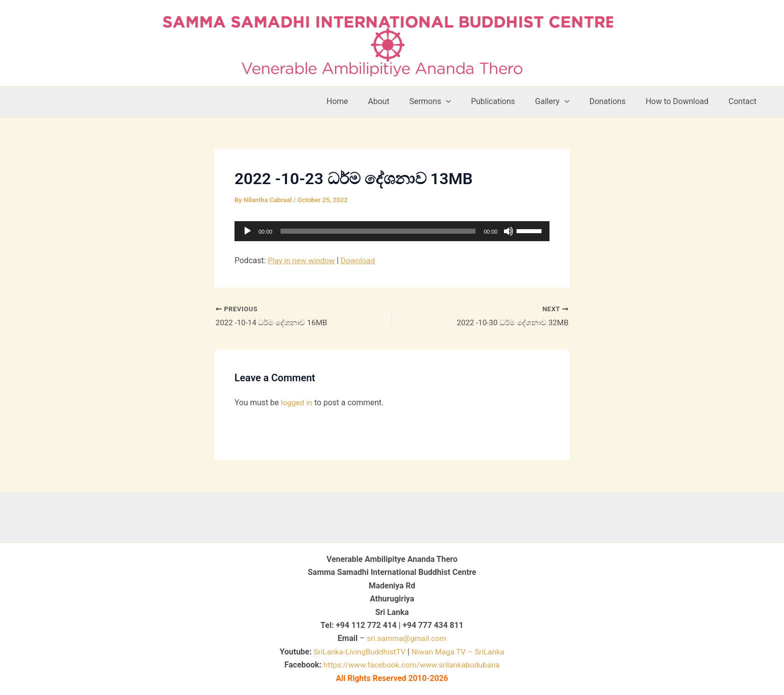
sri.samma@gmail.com (407, 638)
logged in (297, 404)
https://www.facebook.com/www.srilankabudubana (411, 665)
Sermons (452, 102)
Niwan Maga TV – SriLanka (460, 652)
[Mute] (508, 231)
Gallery (566, 102)
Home (367, 101)
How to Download (683, 101)
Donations (618, 101)
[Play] (247, 231)
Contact (744, 101)
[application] (392, 231)
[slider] (378, 231)
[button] (468, 102)
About (405, 101)
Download (361, 260)
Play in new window (303, 260)
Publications (511, 101)
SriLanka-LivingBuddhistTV (357, 652)
